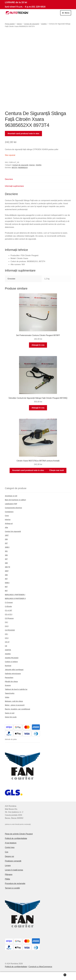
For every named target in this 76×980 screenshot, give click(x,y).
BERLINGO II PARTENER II (15, 598)
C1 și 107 (8, 610)
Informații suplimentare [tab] (14, 186)
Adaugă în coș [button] (38, 345)
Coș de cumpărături (58, 974)
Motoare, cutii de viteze (14, 701)
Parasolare (9, 678)
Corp (7, 516)
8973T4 (14, 168)
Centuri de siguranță (31, 24)
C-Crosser (9, 602)
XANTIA (8, 650)
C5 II (7, 638)
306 (6, 555)
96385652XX (23, 168)
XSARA (44, 24)
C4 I (6, 622)
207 (6, 543)
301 (6, 551)
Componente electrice (13, 508)
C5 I (6, 634)
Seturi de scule (11, 717)
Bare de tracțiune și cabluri (15, 500)
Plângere (9, 874)
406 (6, 575)
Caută (38, 976)
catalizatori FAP (11, 504)
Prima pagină (10, 24)
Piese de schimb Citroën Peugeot (19, 834)
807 (6, 591)
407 (6, 579)
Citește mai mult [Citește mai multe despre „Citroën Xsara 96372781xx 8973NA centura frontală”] (57, 470)
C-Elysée (8, 606)
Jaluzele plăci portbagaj (14, 670)
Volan (7, 697)
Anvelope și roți (11, 496)
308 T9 (7, 567)
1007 (7, 535)
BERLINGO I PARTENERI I (15, 595)
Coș (7, 852)
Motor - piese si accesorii (15, 705)
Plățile (7, 879)
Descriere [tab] (9, 179)
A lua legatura (11, 843)
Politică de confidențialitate (16, 838)
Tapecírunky (10, 693)
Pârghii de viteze (11, 682)
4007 (7, 571)
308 (6, 563)
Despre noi (9, 856)
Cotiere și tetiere (11, 662)
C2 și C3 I (9, 614)
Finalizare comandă (13, 861)
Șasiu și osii (10, 713)
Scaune (8, 685)
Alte (6, 527)
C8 (6, 646)
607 (6, 587)
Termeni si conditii (12, 888)
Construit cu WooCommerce (40, 967)
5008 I (7, 583)
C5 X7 (7, 642)
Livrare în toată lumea (14, 870)
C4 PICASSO (10, 630)
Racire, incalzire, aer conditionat (17, 709)
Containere (9, 512)
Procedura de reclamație (15, 883)
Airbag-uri (9, 524)
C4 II (7, 626)
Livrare (8, 865)
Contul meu (10, 847)
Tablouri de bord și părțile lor (16, 689)
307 (6, 559)
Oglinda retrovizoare (13, 674)
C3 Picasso (9, 618)
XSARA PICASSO (12, 658)
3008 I (7, 547)
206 (6, 539)
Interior (19, 24)
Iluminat (8, 666)
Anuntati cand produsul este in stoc (24, 134)
